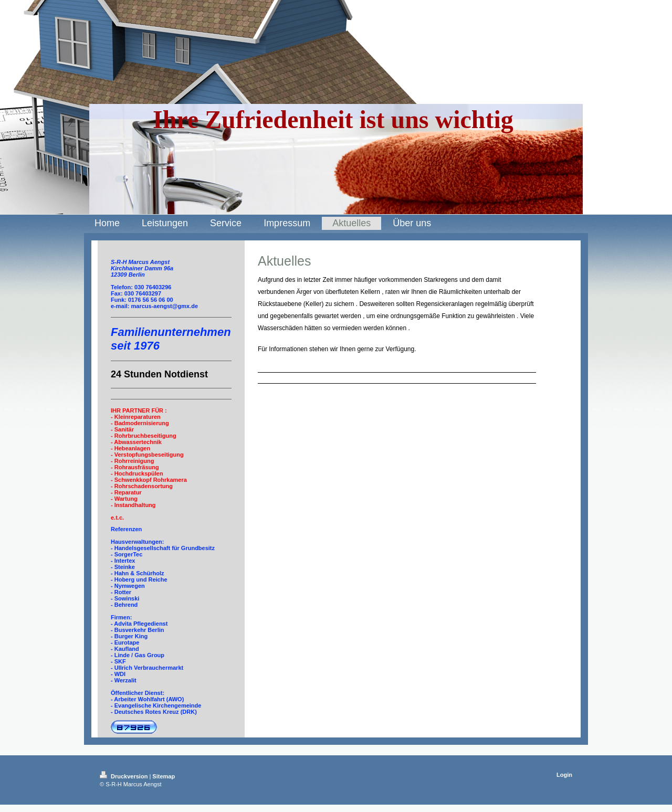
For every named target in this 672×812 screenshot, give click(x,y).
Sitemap (164, 776)
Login (564, 775)
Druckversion (124, 776)
